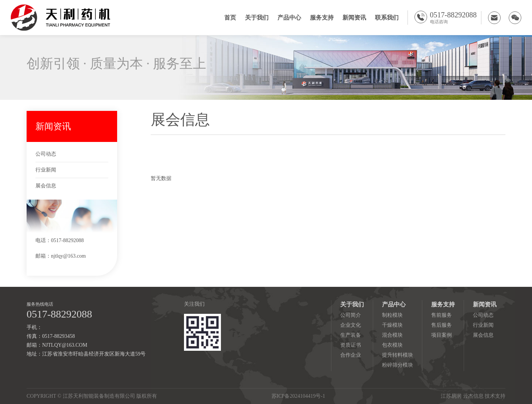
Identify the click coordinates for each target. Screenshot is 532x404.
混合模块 (392, 335)
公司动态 (46, 154)
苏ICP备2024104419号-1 (298, 396)
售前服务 (441, 315)
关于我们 (257, 18)
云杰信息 (473, 396)
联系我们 (387, 18)
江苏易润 (451, 396)
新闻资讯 (354, 18)
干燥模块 (392, 325)
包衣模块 (392, 345)
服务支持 (322, 18)
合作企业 (351, 355)
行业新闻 (46, 170)
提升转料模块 (398, 355)
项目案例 (441, 335)
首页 (230, 18)
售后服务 (441, 325)
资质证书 (351, 345)
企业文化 (351, 325)
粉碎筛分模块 (398, 365)
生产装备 (351, 335)
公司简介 (351, 315)
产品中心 (289, 18)
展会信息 (46, 186)
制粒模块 (392, 315)
